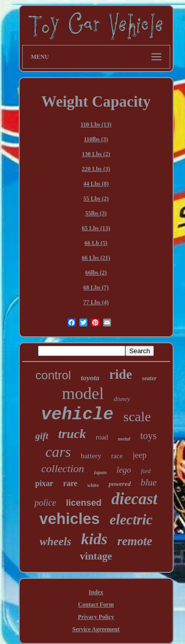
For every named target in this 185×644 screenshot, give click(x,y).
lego (124, 470)
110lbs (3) (96, 139)
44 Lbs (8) (96, 184)
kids (94, 539)
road (102, 437)
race (117, 456)
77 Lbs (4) (96, 302)
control (53, 375)
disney (122, 399)
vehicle (77, 415)
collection (63, 468)
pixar (44, 483)
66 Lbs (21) (96, 258)
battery (91, 456)
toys (148, 436)
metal (124, 439)
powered (120, 484)
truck (72, 434)
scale (137, 417)
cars (58, 452)
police (45, 503)
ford (146, 471)
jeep (140, 455)
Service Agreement (96, 629)
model (83, 393)
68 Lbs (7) (96, 287)
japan (101, 472)
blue (149, 482)
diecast (134, 499)
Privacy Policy (96, 617)
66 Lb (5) (96, 243)
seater (149, 378)
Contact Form (96, 604)
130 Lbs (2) (96, 154)
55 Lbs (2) (96, 199)
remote (135, 541)
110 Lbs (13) (96, 124)
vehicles (70, 519)
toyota (90, 378)
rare (70, 483)
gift (41, 436)
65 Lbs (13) (96, 228)
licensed (84, 503)
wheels (55, 542)
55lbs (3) (96, 213)
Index (96, 592)
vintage (96, 556)
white (93, 485)
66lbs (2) (96, 273)
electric (131, 520)
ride (121, 374)
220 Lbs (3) (96, 169)
